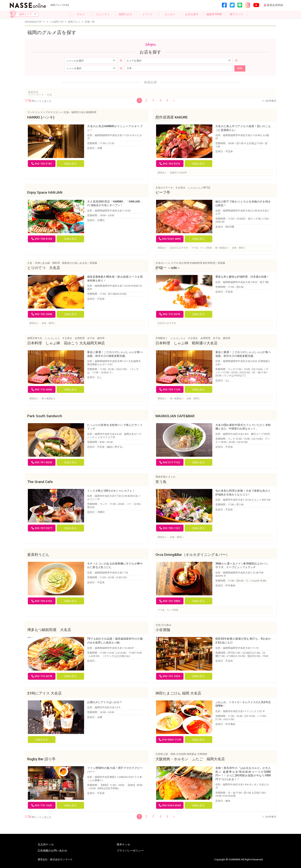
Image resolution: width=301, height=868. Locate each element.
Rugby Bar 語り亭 (41, 759)
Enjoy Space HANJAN (45, 192)
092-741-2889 (170, 601)
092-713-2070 (170, 314)
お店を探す (192, 14)
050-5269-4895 (170, 239)
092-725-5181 (42, 163)
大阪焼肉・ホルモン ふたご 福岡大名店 (190, 759)
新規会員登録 (273, 5)
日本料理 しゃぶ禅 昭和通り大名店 (186, 343)
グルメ (81, 14)
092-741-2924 (170, 676)
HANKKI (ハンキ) (41, 117)
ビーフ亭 (163, 192)
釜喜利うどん (38, 555)
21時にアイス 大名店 (44, 693)
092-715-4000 (42, 389)
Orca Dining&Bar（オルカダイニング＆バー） (192, 555)
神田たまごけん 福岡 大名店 (178, 693)
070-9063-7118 (170, 739)
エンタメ (170, 14)
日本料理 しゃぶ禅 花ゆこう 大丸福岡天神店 (66, 343)
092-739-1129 (170, 389)
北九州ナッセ (46, 844)
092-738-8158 (42, 239)
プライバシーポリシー (130, 850)
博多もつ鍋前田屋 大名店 (49, 630)
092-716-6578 (42, 676)
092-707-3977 (42, 528)
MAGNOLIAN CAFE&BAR (175, 416)
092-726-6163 (42, 601)
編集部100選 (214, 14)
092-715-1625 (42, 805)
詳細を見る (70, 163)
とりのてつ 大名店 (44, 268)
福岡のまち (125, 14)
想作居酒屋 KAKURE (172, 117)
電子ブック (236, 14)
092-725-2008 (42, 314)
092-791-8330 (42, 462)
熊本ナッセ (123, 844)
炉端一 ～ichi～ (168, 268)
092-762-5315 (170, 163)
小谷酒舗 (163, 630)
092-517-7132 (170, 462)
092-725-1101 (170, 528)
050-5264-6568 (170, 805)
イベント (147, 14)
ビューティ (103, 14)
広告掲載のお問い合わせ (52, 850)
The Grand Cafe (40, 482)
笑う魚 (161, 482)
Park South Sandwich (45, 416)
